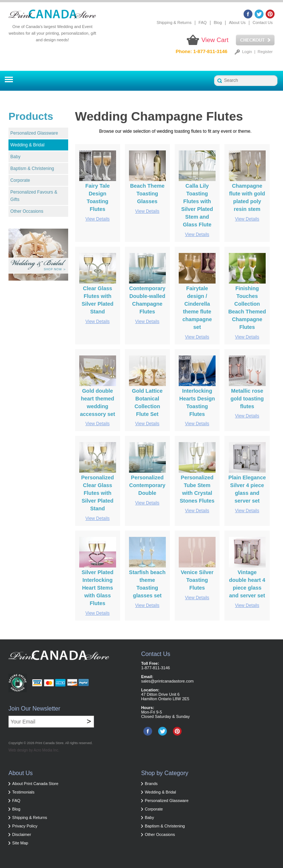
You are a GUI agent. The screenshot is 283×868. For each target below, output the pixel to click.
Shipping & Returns (174, 22)
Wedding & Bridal (27, 145)
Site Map (20, 843)
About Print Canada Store (35, 784)
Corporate (20, 180)
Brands (151, 784)
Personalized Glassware (34, 133)
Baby (15, 157)
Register (265, 52)
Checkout (255, 40)
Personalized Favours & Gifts (34, 196)
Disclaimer (22, 834)
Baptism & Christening (32, 169)
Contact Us (263, 22)
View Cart (215, 40)
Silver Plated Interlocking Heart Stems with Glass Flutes (97, 588)
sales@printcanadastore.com (167, 681)
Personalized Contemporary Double (147, 485)
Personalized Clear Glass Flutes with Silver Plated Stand (97, 493)
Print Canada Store (50, 743)
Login (247, 52)
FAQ (203, 22)
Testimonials (23, 792)
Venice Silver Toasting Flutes (197, 580)
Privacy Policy (25, 826)
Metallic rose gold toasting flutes (247, 399)
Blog (218, 22)
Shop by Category (165, 773)
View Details (98, 219)
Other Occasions (27, 211)
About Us (237, 22)
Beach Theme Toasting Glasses (147, 194)
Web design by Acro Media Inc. (34, 750)
